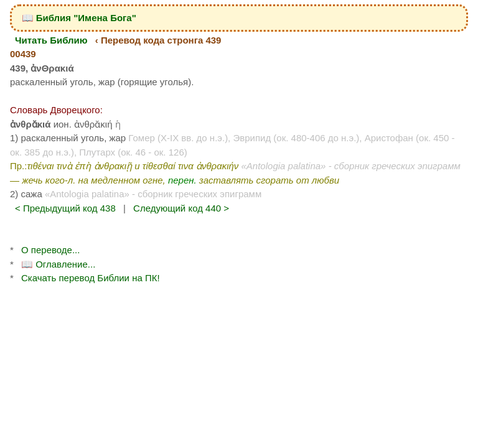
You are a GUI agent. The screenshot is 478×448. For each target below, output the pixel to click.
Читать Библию (51, 40)
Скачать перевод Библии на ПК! (91, 278)
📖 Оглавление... (58, 264)
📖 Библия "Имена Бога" (79, 18)
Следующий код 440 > (181, 208)
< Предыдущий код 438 (65, 208)
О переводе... (50, 250)
